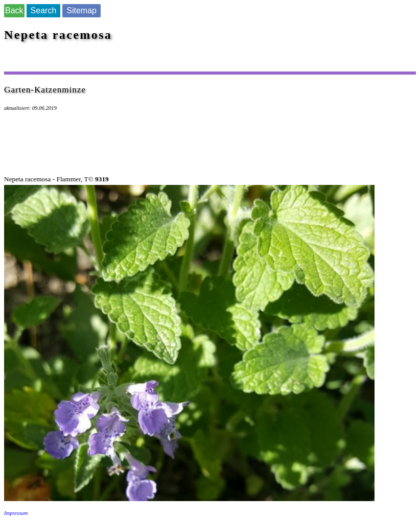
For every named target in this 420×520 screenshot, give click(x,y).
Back (14, 10)
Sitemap (81, 10)
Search (44, 10)
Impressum (16, 513)
